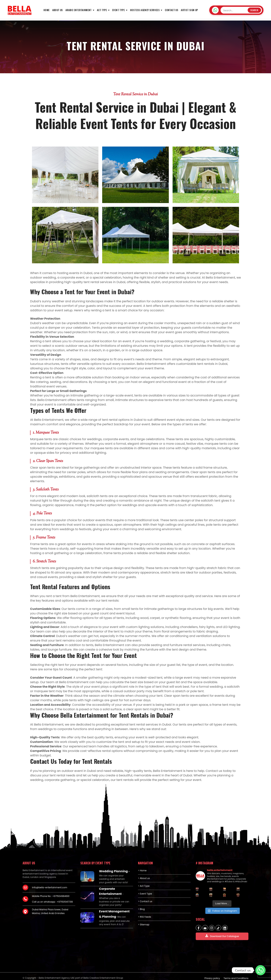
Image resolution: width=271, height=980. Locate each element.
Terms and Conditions (236, 975)
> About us (144, 878)
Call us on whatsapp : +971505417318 (52, 902)
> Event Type (145, 894)
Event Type (118, 10)
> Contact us (145, 901)
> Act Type (144, 886)
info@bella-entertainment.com (50, 887)
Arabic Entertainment (79, 10)
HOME (47, 10)
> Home (142, 870)
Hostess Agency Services (145, 10)
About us (58, 10)
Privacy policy (212, 975)
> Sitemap (144, 925)
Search (254, 10)
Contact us (172, 10)
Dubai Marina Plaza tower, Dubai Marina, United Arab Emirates (50, 911)
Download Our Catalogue (222, 936)
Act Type (102, 10)
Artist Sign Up (189, 10)
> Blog (141, 909)
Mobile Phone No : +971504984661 (51, 896)
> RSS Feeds (145, 917)
